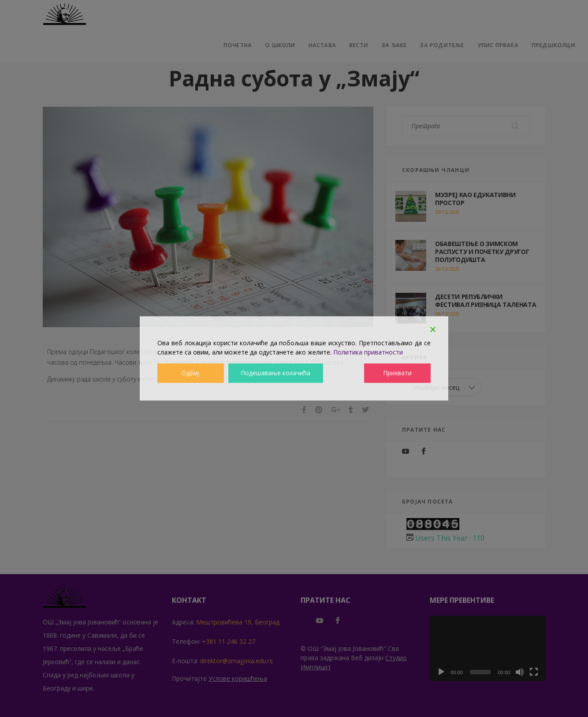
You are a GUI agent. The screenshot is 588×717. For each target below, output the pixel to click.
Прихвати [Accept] (398, 373)
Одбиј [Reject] (190, 373)
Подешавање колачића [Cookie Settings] (276, 373)
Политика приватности (368, 352)
